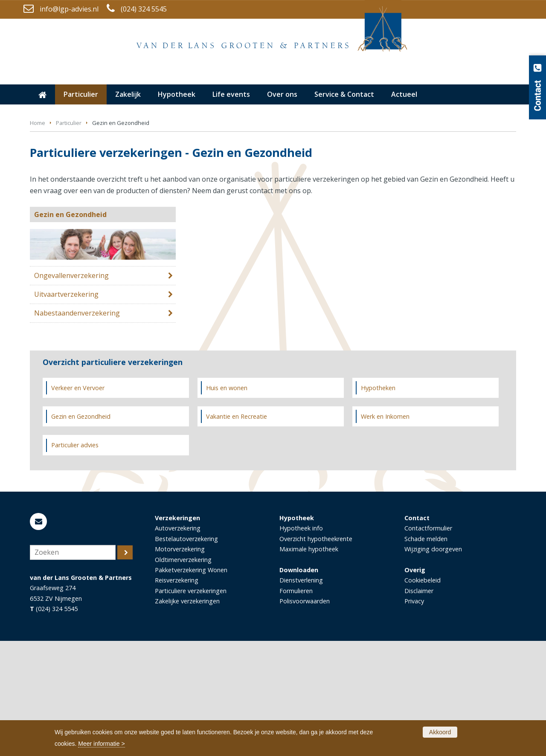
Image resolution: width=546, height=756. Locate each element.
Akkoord (440, 732)
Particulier (69, 238)
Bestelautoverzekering (186, 654)
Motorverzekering (180, 664)
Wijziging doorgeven (433, 664)
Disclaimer (419, 706)
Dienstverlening (301, 695)
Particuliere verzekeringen (191, 706)
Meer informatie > (101, 744)
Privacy (414, 716)
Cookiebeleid (423, 695)
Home (38, 238)
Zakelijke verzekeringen (187, 716)
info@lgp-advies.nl (69, 9)
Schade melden (426, 654)
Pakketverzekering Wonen (191, 685)
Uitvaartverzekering (66, 409)
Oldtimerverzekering (183, 675)
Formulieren (296, 706)
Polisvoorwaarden (305, 716)
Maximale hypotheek (309, 664)
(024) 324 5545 (144, 9)
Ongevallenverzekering (71, 391)
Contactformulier (428, 643)
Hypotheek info (301, 643)
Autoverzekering (178, 643)
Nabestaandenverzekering (77, 428)
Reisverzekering (177, 695)
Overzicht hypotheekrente (316, 654)
